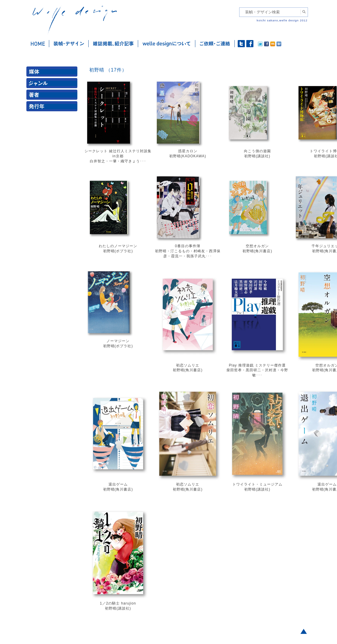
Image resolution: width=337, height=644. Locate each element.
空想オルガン (257, 246)
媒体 (53, 73)
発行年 (53, 108)
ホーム (38, 44)
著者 (53, 96)
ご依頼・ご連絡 (215, 44)
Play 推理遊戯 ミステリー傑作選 (257, 365)
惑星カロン (188, 151)
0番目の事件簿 (188, 246)
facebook (250, 44)
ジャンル (53, 84)
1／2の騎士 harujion (118, 603)
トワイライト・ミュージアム (257, 484)
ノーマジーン (118, 341)
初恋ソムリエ (188, 365)
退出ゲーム (118, 484)
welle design (75, 20)
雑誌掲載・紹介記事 (113, 44)
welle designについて (167, 44)
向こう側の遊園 (257, 151)
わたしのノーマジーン (118, 246)
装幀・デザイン (69, 44)
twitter (241, 44)
